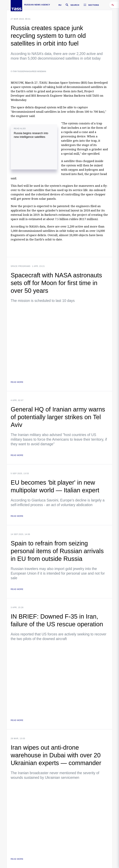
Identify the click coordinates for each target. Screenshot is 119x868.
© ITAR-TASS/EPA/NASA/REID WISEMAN (28, 71)
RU (60, 5)
